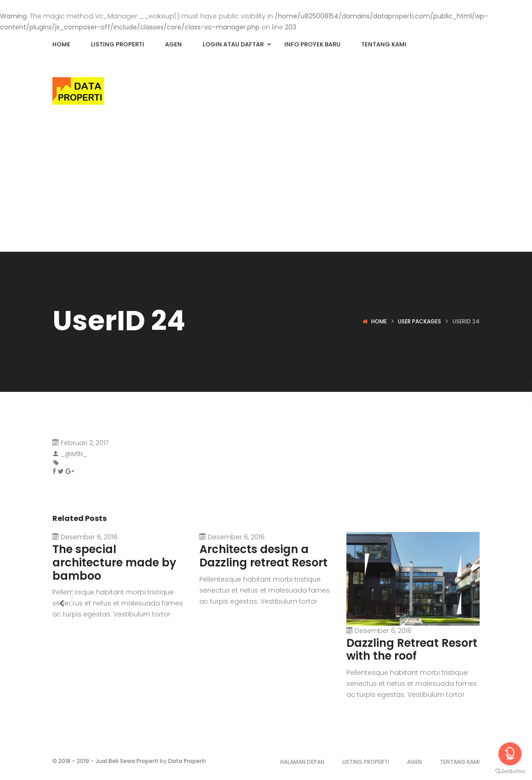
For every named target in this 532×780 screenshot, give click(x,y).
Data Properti (187, 761)
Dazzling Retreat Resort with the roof (412, 650)
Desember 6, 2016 (89, 537)
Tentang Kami (460, 762)
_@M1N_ (74, 454)
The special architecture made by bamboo (114, 562)
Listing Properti (366, 762)
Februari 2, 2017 (85, 443)
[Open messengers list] (510, 754)
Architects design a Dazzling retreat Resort (263, 556)
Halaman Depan (302, 762)
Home (379, 321)
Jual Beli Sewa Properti (127, 761)
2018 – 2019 (74, 761)
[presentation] (356, 565)
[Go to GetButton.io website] (510, 771)
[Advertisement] (266, 183)
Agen (414, 762)
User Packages (419, 321)
